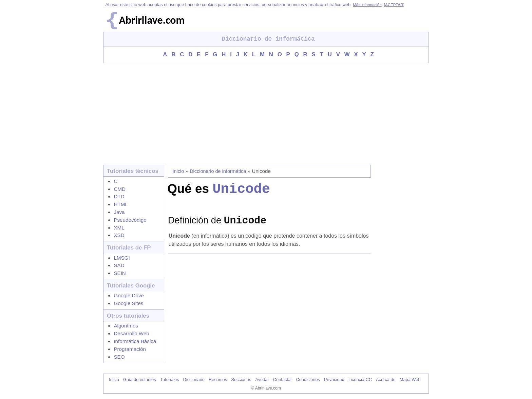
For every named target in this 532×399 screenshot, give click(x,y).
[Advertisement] (266, 114)
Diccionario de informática (218, 171)
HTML (121, 204)
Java (119, 212)
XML (119, 228)
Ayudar (262, 380)
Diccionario (194, 380)
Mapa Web (410, 380)
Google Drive (129, 295)
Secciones (241, 380)
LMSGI (122, 258)
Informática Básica (135, 341)
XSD (119, 235)
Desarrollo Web (131, 333)
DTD (119, 196)
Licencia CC (360, 380)
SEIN (120, 273)
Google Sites (128, 303)
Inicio (178, 171)
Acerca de (386, 380)
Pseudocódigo (130, 220)
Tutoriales (170, 380)
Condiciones (308, 380)
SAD (119, 265)
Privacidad (334, 380)
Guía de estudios (140, 380)
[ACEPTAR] (394, 5)
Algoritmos (126, 326)
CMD (120, 189)
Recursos (218, 380)
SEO (119, 357)
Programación (130, 349)
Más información (367, 5)
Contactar (282, 380)
